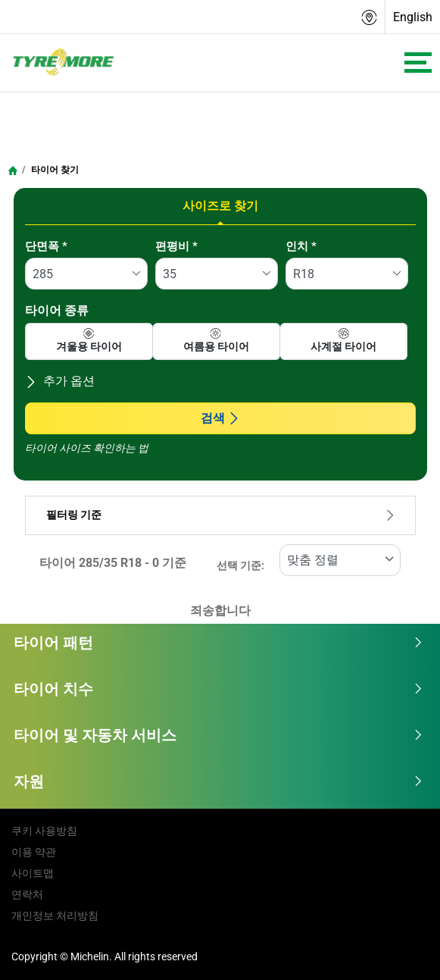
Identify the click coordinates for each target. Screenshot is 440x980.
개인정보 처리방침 (55, 916)
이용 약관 (34, 852)
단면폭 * (46, 246)
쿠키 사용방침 (44, 831)
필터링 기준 (220, 515)
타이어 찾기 (54, 170)
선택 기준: (240, 566)
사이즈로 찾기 (220, 206)
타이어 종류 (57, 310)
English (413, 17)
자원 (218, 781)
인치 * (301, 246)
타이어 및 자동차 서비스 (218, 735)
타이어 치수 (218, 689)
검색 (220, 418)
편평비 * (176, 246)
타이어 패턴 (218, 643)
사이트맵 (33, 873)
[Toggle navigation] (418, 63)
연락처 (27, 894)
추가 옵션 (60, 381)
